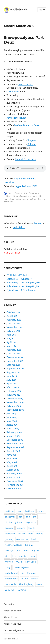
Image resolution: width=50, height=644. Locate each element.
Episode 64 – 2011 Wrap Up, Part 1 (24, 286)
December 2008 (15, 440)
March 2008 (13, 470)
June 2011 (11, 335)
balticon (7, 196)
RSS (35, 186)
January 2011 (13, 353)
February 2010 (14, 391)
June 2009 (12, 417)
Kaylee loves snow (16, 118)
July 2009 (12, 414)
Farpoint (32, 140)
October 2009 (14, 406)
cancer (41, 511)
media (22, 556)
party (8, 567)
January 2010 (13, 395)
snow (26, 199)
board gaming (25, 84)
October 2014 (13, 312)
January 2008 (14, 477)
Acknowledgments (14, 630)
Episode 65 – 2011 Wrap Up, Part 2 (25, 283)
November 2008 (15, 444)
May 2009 (12, 421)
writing (22, 590)
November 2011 (15, 327)
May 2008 (12, 462)
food (30, 534)
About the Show (13, 611)
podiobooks (11, 579)
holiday (29, 545)
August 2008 (13, 451)
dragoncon (31, 522)
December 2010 (15, 357)
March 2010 (13, 387)
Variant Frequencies (26, 159)
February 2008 (14, 474)
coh (21, 517)
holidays (9, 551)
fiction (21, 534)
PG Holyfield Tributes (18, 275)
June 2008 (12, 459)
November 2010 (15, 361)
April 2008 (12, 466)
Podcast (34, 193)
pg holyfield (11, 573)
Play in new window (24, 179)
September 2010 (15, 368)
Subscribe (9, 604)
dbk (28, 517)
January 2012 (13, 323)
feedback (10, 534)
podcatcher (19, 227)
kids (12, 199)
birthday (16, 196)
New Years (31, 562)
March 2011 (12, 346)
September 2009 (15, 410)
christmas (10, 517)
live (14, 556)
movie (32, 556)
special (34, 579)
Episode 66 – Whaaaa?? (19, 279)
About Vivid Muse (13, 624)
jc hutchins (23, 551)
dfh (35, 517)
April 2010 (12, 384)
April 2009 (12, 425)
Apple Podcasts (23, 186)
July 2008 (11, 455)
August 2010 (13, 372)
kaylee (7, 199)
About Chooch (12, 617)
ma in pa (19, 199)
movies (9, 562)
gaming (31, 196)
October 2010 (13, 365)
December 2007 (15, 481)
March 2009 (13, 429)
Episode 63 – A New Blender (21, 290)
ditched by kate (13, 522)
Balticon (32, 144)
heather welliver (14, 545)
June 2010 (12, 376)
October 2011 (13, 331)
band (19, 511)
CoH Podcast (13, 92)
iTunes (38, 223)
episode (9, 528)
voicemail (10, 590)
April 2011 (12, 342)
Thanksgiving (26, 584)
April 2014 (12, 316)
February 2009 (14, 432)
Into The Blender (11, 639)
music (19, 562)
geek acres (22, 539)
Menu (42, 10)
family (32, 528)
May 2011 (11, 338)
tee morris (10, 584)
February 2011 (14, 350)
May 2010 (12, 380)
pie (22, 573)
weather (32, 199)
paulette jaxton (22, 567)
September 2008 (15, 447)
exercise (21, 528)
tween (40, 584)
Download (9, 182)
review (24, 579)
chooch (11, 193)
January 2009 (14, 436)
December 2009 (15, 399)
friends (39, 534)
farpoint (24, 196)
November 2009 (15, 402)
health (39, 196)
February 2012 (14, 320)
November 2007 (15, 485)
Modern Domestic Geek (27, 125)
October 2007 (14, 489)
